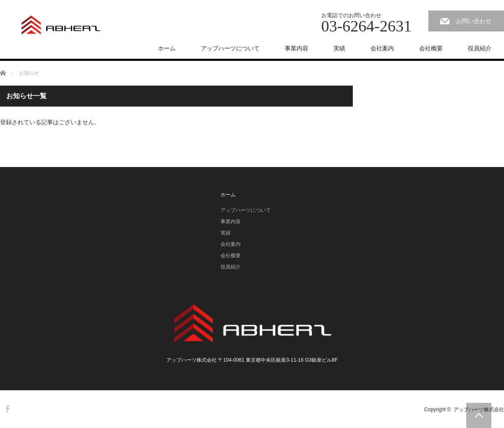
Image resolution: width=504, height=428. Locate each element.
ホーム (167, 48)
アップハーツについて (230, 48)
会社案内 (382, 48)
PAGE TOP (479, 415)
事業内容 (297, 48)
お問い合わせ (474, 21)
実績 (339, 48)
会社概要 (431, 48)
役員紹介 (480, 48)
